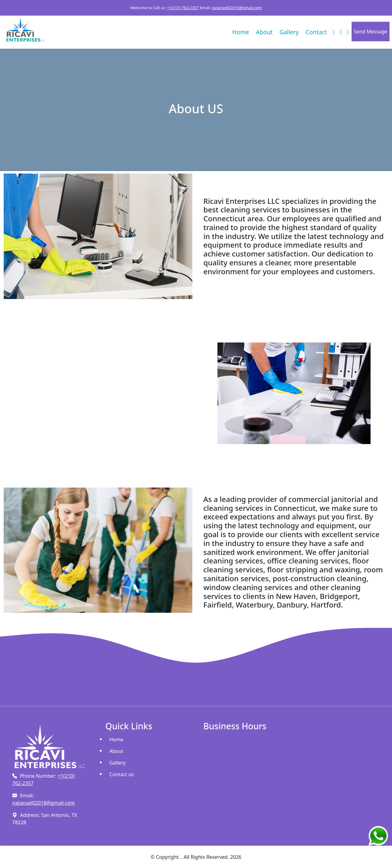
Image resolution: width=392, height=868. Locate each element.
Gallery (289, 32)
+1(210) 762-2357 (183, 8)
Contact (316, 32)
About (264, 32)
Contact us (122, 774)
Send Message (371, 32)
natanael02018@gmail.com (237, 8)
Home (241, 32)
